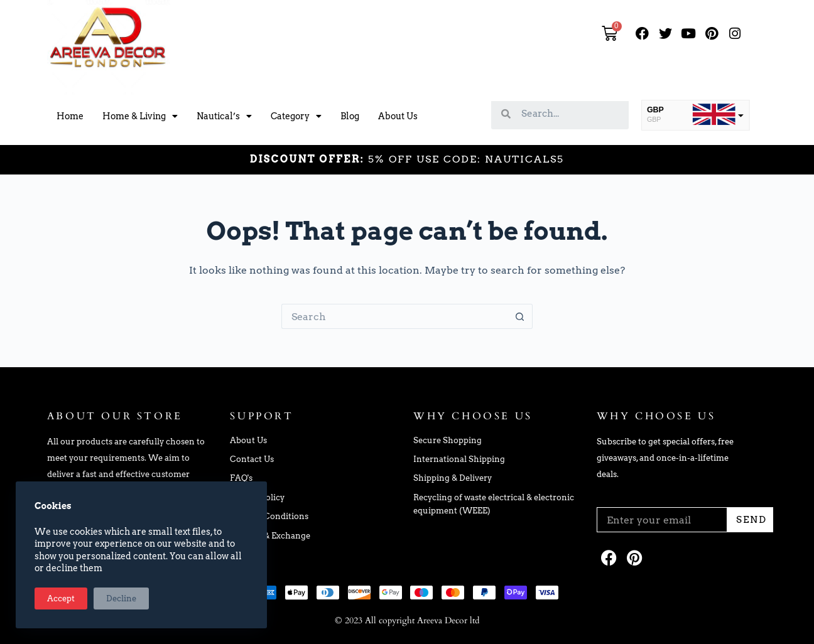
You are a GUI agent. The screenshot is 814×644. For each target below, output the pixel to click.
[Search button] (520, 316)
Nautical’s (224, 116)
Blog (350, 116)
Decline (121, 598)
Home (70, 116)
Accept (61, 598)
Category (296, 116)
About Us (398, 116)
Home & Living (140, 116)
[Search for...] (394, 316)
